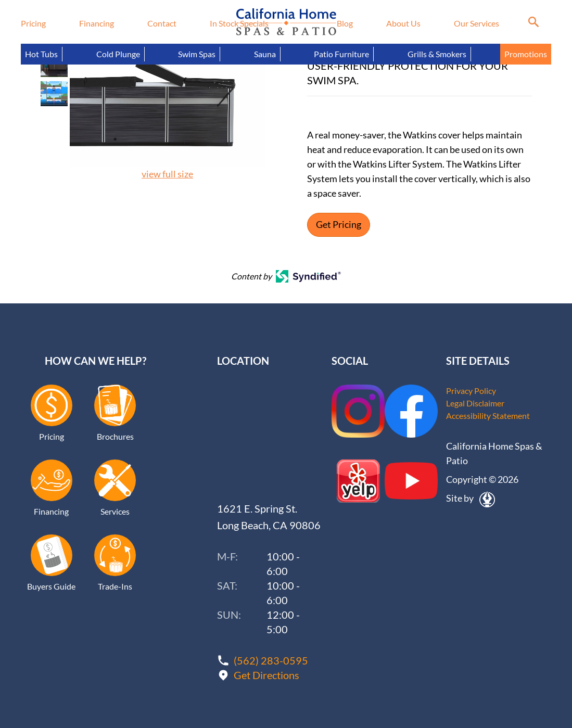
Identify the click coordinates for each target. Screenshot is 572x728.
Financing (97, 23)
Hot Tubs (41, 54)
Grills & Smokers (437, 54)
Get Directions (266, 675)
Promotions (526, 54)
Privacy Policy (471, 391)
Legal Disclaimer (475, 403)
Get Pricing (339, 225)
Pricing (33, 23)
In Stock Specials (239, 23)
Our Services (476, 23)
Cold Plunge (118, 54)
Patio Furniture (341, 54)
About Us (403, 23)
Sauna (265, 54)
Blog (345, 23)
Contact (162, 23)
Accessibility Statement (488, 416)
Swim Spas (197, 54)
